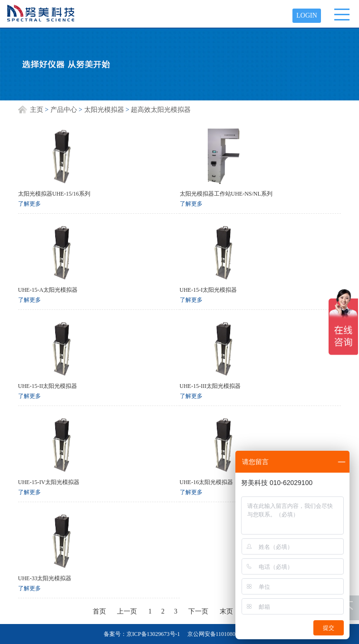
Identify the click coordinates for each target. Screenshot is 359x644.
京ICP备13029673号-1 (153, 634)
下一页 (198, 611)
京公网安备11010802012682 (222, 634)
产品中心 (64, 110)
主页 (37, 110)
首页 (99, 611)
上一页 (127, 611)
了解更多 (29, 204)
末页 (226, 611)
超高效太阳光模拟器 (161, 110)
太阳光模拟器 (104, 110)
